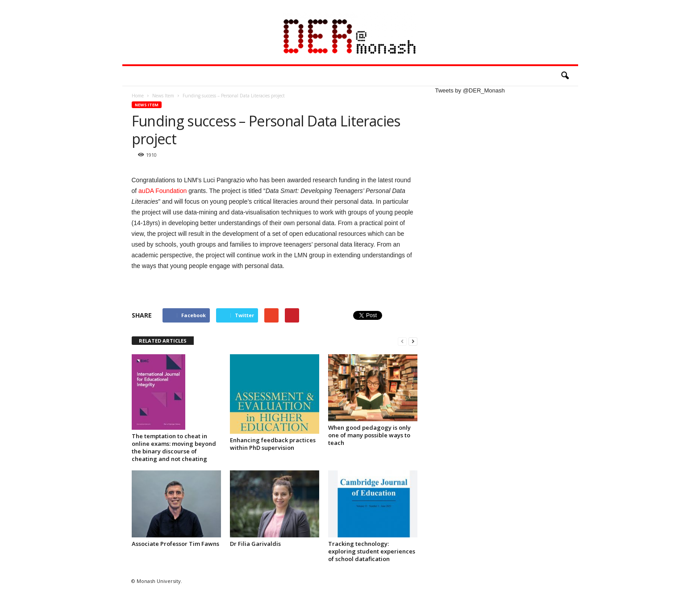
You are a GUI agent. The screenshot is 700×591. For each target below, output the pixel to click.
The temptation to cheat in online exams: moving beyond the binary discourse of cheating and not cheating (174, 447)
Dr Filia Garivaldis (255, 544)
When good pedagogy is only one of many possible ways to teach (369, 435)
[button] (565, 76)
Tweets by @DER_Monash (470, 90)
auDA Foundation (163, 191)
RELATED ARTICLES (163, 341)
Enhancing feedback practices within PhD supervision (273, 444)
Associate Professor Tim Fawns (175, 544)
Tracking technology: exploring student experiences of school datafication (372, 551)
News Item (147, 105)
